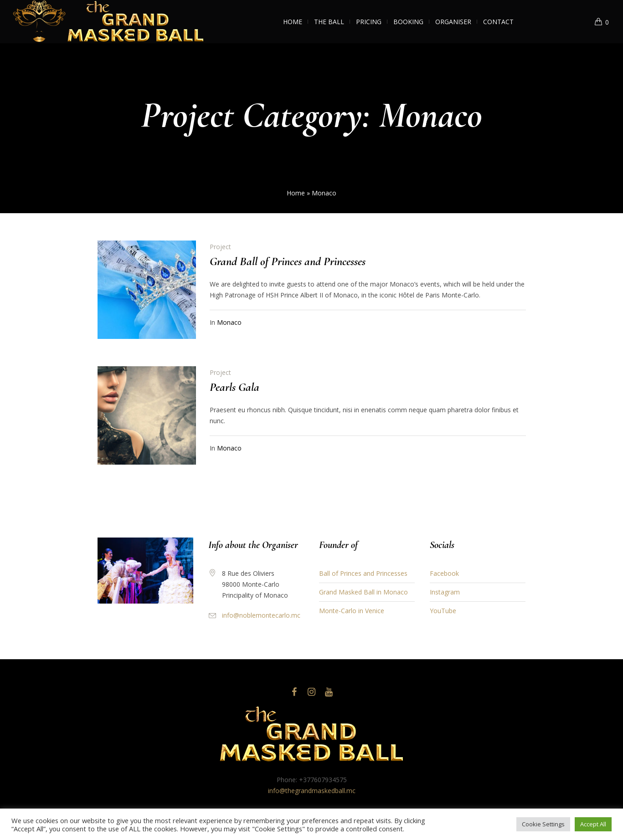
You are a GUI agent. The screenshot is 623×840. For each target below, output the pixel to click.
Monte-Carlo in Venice (352, 611)
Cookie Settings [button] (543, 824)
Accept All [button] (593, 824)
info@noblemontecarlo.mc (261, 615)
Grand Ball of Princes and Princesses (288, 261)
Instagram (445, 592)
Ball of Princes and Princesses (363, 573)
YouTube (443, 611)
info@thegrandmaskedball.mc (312, 791)
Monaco (229, 322)
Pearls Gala (234, 387)
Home (296, 193)
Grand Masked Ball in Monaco (363, 592)
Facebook (444, 573)
